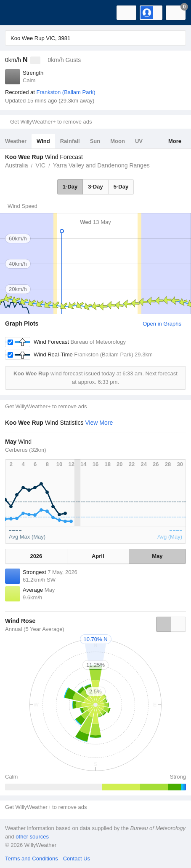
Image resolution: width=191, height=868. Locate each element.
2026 (36, 556)
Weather (16, 141)
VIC (40, 165)
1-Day (70, 187)
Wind (43, 141)
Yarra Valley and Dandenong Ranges (101, 165)
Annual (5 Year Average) (35, 629)
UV (139, 141)
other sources (32, 837)
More (175, 141)
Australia (16, 165)
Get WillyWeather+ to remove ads (51, 122)
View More (99, 423)
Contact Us (77, 859)
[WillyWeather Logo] (19, 13)
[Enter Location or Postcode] (95, 38)
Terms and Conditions (32, 859)
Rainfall (70, 141)
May (157, 556)
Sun (95, 141)
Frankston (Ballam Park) (66, 92)
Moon (118, 141)
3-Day (95, 187)
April (98, 556)
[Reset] (164, 38)
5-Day (121, 187)
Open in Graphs (162, 324)
